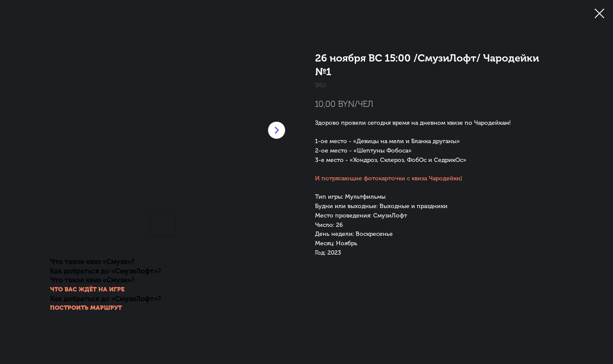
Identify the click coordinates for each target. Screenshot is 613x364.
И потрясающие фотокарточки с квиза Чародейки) (389, 178)
